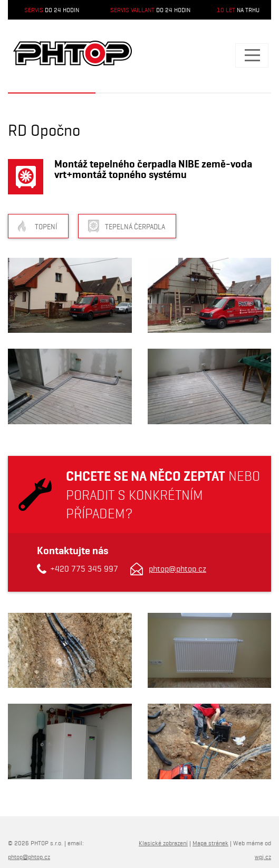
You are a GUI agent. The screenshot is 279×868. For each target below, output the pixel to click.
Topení (46, 227)
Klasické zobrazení (163, 843)
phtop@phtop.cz (177, 569)
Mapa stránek (210, 843)
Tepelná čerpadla (135, 227)
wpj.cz (263, 857)
